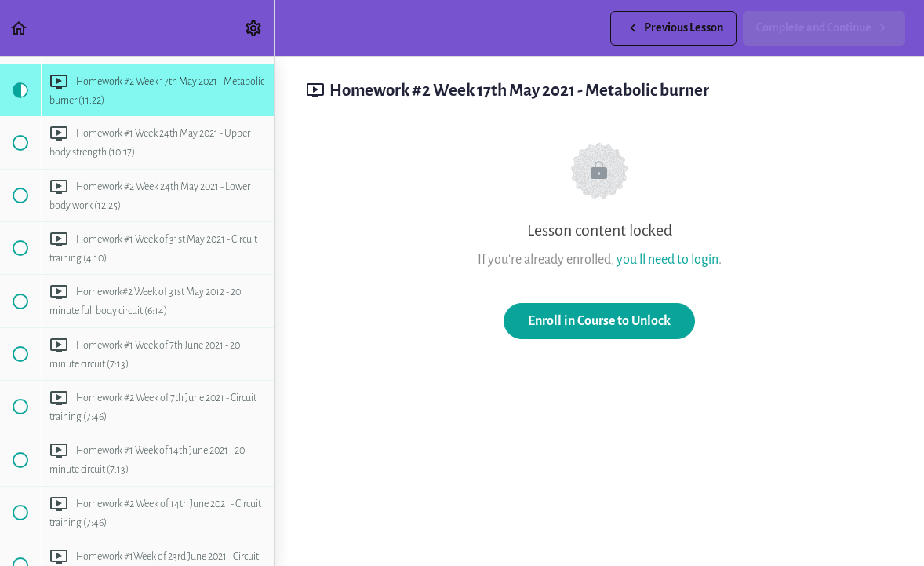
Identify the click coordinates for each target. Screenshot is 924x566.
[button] (20, 28)
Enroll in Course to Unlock (599, 321)
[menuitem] (254, 28)
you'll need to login (668, 259)
